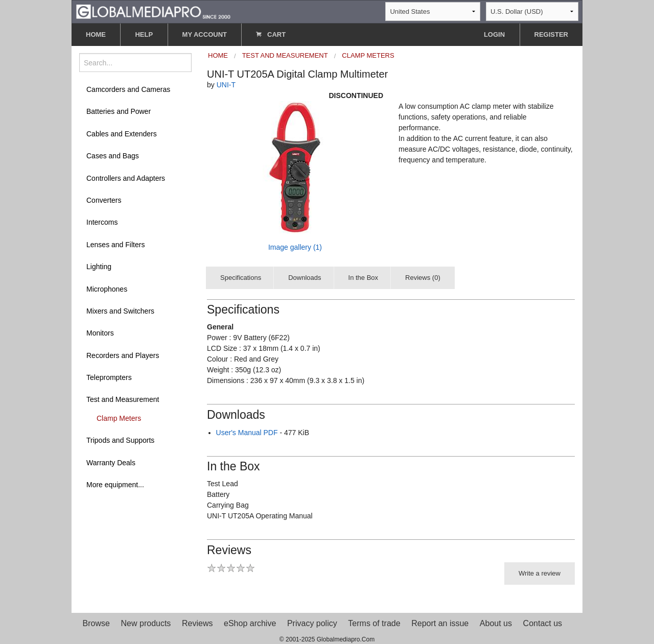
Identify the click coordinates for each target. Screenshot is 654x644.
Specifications (241, 278)
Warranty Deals (111, 463)
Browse (96, 623)
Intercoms (102, 222)
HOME (96, 34)
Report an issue (440, 623)
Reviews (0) (423, 278)
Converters (104, 200)
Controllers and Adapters (126, 178)
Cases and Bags (113, 156)
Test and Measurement (123, 399)
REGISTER (551, 34)
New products (146, 623)
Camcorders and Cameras (128, 89)
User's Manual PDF (247, 433)
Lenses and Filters (115, 245)
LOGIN (494, 34)
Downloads (305, 278)
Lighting (99, 267)
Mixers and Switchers (120, 311)
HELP (144, 34)
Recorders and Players (123, 355)
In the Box (364, 278)
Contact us (543, 623)
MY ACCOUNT (205, 34)
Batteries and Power (119, 111)
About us (496, 623)
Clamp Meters (119, 418)
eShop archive (250, 623)
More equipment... (115, 485)
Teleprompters (109, 377)
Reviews (197, 623)
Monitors (100, 333)
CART (271, 34)
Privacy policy (312, 623)
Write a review (540, 573)
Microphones (107, 289)
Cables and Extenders (122, 134)
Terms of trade (374, 623)
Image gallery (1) (295, 247)
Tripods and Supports (120, 440)
